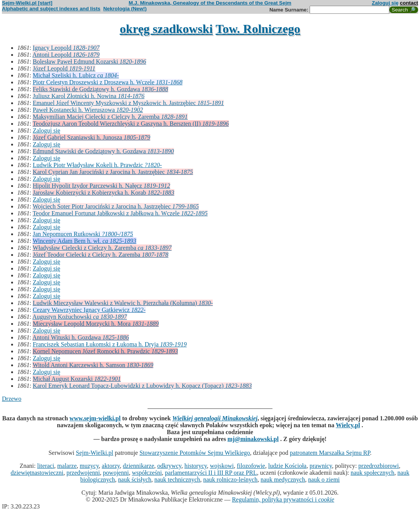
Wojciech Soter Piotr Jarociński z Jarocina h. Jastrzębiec (116, 206)
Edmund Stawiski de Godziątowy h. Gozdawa (103, 151)
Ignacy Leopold (66, 48)
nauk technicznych (177, 480)
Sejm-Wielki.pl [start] (27, 3)
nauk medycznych (283, 480)
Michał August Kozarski (77, 379)
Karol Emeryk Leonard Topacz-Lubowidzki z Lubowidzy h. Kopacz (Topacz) (142, 386)
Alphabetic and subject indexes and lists (51, 9)
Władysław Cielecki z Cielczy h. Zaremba (102, 248)
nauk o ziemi (324, 480)
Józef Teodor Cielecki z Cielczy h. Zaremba (100, 255)
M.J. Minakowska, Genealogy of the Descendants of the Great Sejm (210, 3)
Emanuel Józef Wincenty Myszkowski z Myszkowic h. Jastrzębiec (128, 103)
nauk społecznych (372, 473)
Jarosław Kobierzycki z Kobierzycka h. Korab (103, 193)
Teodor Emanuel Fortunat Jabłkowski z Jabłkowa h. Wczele (120, 213)
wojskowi (222, 466)
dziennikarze (139, 466)
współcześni (147, 473)
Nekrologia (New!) (125, 9)
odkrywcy (169, 466)
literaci (46, 466)
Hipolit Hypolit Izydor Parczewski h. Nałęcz (101, 186)
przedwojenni (83, 473)
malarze (67, 466)
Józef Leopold (64, 68)
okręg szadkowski (166, 29)
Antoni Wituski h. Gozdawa (81, 337)
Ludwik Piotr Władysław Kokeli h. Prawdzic (97, 165)
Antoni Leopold (66, 55)
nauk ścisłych (135, 480)
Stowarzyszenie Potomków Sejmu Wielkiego (195, 453)
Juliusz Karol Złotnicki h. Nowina (89, 96)
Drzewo (12, 399)
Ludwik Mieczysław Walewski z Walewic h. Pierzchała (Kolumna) (123, 303)
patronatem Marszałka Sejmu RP (330, 453)
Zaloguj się (385, 3)
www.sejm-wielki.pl (95, 418)
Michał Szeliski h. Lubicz (76, 75)
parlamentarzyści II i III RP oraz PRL (211, 473)
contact (409, 3)
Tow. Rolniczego (258, 29)
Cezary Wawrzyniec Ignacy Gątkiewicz (89, 310)
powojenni (116, 473)
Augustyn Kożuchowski (80, 317)
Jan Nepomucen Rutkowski (83, 234)
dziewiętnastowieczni (37, 473)
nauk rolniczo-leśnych (230, 480)
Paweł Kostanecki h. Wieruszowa (88, 110)
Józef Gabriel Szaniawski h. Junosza (91, 137)
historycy (196, 466)
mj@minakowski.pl (253, 439)
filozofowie (251, 466)
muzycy (89, 466)
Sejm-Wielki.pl (95, 453)
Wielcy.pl (348, 425)
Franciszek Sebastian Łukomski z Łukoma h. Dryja (110, 344)
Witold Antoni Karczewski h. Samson (93, 365)
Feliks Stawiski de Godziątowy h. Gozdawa (100, 89)
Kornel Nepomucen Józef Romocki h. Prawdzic (105, 351)
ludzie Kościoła (287, 466)
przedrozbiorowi (379, 466)
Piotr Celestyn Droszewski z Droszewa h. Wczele (107, 82)
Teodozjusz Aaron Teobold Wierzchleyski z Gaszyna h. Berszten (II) (131, 124)
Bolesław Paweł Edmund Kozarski (89, 61)
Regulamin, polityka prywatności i (283, 499)
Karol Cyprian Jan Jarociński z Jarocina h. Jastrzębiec (113, 172)
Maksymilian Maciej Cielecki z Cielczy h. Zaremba (110, 117)
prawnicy (321, 466)
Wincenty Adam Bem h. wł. (84, 241)
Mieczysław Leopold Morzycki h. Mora (96, 324)
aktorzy (111, 466)
